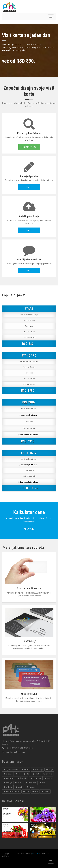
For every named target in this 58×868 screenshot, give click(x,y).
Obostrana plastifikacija (29, 415)
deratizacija (37, 770)
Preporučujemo (29, 147)
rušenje (48, 778)
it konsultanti (9, 778)
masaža (45, 791)
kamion (25, 770)
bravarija (8, 783)
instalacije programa (12, 791)
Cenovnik (29, 529)
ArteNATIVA (37, 853)
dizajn (49, 770)
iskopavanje (31, 783)
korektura (8, 774)
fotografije (22, 778)
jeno (42, 783)
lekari (35, 791)
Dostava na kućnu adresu (29, 435)
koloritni (19, 787)
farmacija (31, 787)
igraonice (48, 774)
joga (38, 778)
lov (18, 774)
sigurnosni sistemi (11, 770)
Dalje (29, 187)
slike (26, 774)
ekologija (8, 787)
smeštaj (36, 774)
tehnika (19, 783)
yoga (26, 791)
